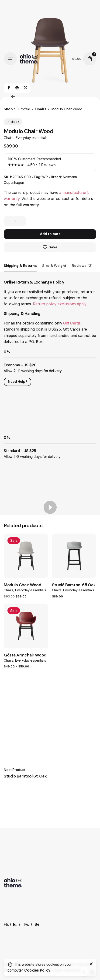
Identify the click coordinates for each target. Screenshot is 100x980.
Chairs (9, 138)
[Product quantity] (15, 221)
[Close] (91, 964)
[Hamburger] (10, 59)
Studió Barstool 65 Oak (74, 585)
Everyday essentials (31, 138)
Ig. (15, 924)
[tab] (20, 272)
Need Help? (17, 382)
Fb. (6, 924)
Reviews (47, 165)
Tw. (26, 924)
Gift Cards (72, 323)
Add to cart (50, 234)
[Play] (50, 507)
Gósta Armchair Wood (25, 655)
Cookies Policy (37, 970)
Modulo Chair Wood (22, 585)
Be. (38, 924)
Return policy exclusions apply (60, 304)
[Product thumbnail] (26, 556)
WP (45, 177)
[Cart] (90, 59)
